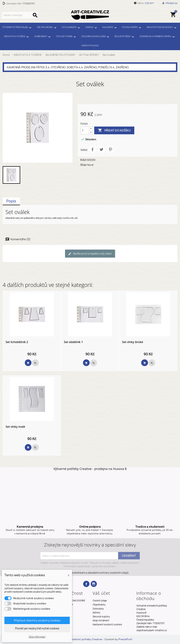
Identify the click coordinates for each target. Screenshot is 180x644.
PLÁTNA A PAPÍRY (132, 28)
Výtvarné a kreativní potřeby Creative (80, 639)
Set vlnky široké (133, 342)
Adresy (96, 612)
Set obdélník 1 (73, 342)
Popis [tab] (11, 201)
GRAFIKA (92, 28)
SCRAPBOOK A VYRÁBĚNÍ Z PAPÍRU (158, 37)
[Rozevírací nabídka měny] (150, 3)
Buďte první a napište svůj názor (90, 254)
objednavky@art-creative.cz (152, 630)
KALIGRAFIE (110, 28)
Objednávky (99, 605)
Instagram (94, 584)
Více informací (37, 637)
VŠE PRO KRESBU (47, 28)
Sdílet (92, 149)
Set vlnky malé (15, 427)
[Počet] (85, 130)
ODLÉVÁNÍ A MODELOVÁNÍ (96, 37)
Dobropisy (98, 609)
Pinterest (110, 149)
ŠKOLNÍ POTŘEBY (125, 37)
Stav (83, 165)
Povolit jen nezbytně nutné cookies (37, 628)
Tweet (101, 149)
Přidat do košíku (114, 130)
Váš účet (101, 593)
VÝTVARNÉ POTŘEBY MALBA (17, 28)
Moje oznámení (101, 620)
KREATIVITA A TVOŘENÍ (17, 37)
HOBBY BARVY (43, 37)
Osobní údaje (100, 601)
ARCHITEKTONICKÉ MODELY (162, 28)
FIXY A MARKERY (71, 28)
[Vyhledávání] (20, 15)
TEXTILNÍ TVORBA (66, 37)
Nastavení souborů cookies (107, 624)
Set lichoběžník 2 (17, 342)
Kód (83, 160)
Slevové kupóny (101, 617)
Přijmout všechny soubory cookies (37, 620)
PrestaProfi (125, 639)
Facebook (86, 584)
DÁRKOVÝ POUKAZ (90, 46)
